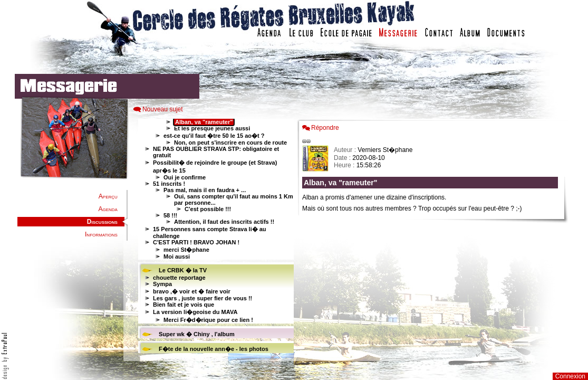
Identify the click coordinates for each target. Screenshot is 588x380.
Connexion (570, 376)
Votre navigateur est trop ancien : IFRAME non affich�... (433, 237)
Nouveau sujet (163, 109)
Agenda (108, 209)
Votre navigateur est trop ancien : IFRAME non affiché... (215, 237)
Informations (101, 234)
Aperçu (108, 196)
